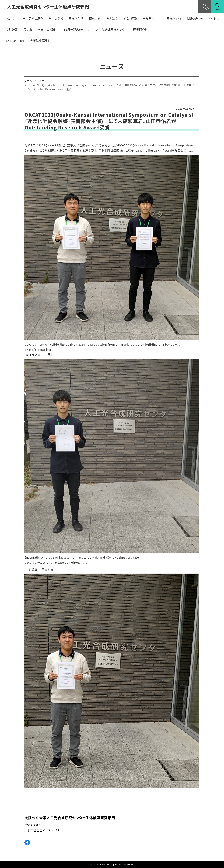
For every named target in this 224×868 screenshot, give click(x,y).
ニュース (42, 80)
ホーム (28, 80)
